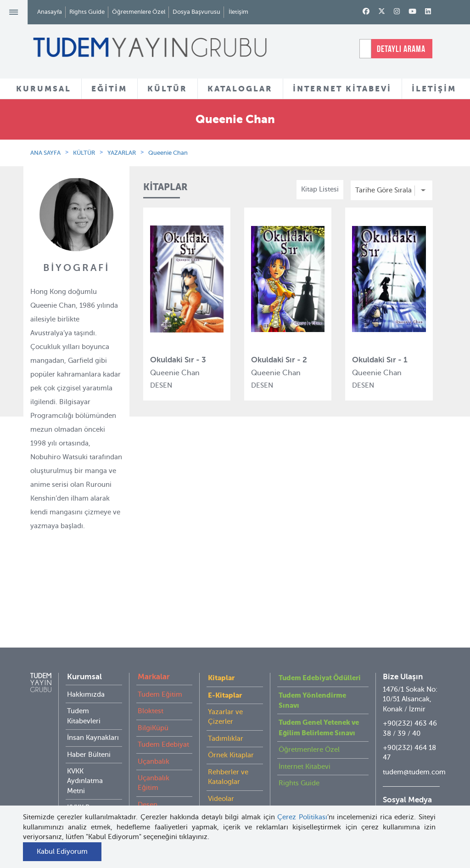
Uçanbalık (154, 743)
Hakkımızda (86, 676)
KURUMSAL (44, 89)
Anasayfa (50, 12)
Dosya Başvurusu (196, 12)
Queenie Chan (168, 153)
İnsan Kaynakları (93, 719)
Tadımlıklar (226, 720)
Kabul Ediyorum (62, 851)
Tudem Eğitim (160, 676)
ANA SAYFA (45, 153)
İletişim (238, 12)
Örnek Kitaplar (231, 737)
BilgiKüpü (153, 710)
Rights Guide (87, 12)
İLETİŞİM (434, 89)
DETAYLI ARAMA (401, 49)
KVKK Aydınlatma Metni (85, 763)
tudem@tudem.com (414, 754)
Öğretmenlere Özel (139, 12)
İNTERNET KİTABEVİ (342, 89)
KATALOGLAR (240, 89)
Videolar (221, 780)
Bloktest (151, 693)
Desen (148, 786)
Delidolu (151, 803)
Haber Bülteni (89, 736)
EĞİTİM (109, 89)
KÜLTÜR (167, 89)
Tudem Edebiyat (163, 726)
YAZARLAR (122, 153)
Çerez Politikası (302, 817)
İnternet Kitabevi (305, 748)
